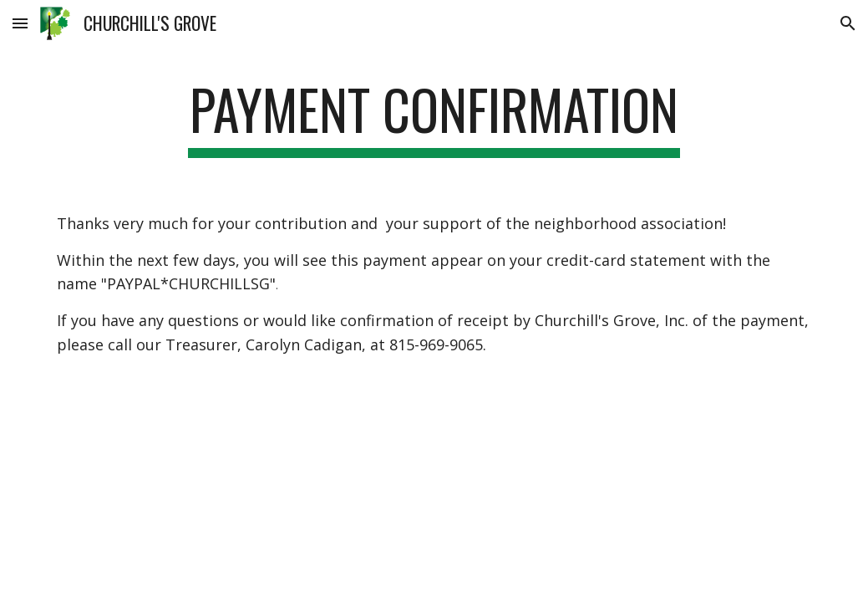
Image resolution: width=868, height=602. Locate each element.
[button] (20, 23)
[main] (434, 117)
